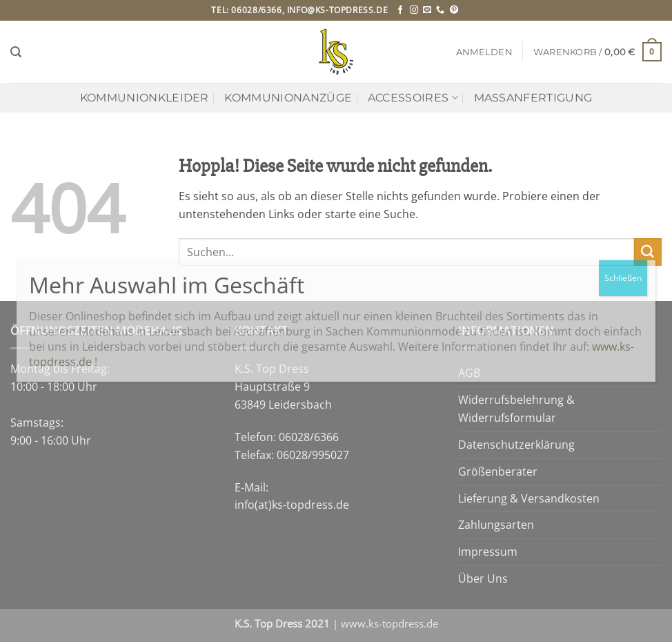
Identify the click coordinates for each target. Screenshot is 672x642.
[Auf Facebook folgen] (400, 10)
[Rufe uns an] (440, 10)
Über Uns (483, 578)
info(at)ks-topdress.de (292, 505)
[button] (484, 52)
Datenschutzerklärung (516, 445)
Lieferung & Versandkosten (529, 498)
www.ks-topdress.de (389, 623)
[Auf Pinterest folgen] (454, 10)
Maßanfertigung (533, 97)
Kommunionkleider (145, 97)
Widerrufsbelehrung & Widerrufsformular (516, 409)
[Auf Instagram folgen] (414, 10)
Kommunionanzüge (288, 97)
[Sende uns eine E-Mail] (427, 10)
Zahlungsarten (496, 525)
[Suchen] (16, 52)
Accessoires (413, 97)
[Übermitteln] (648, 252)
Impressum (488, 552)
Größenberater (498, 471)
